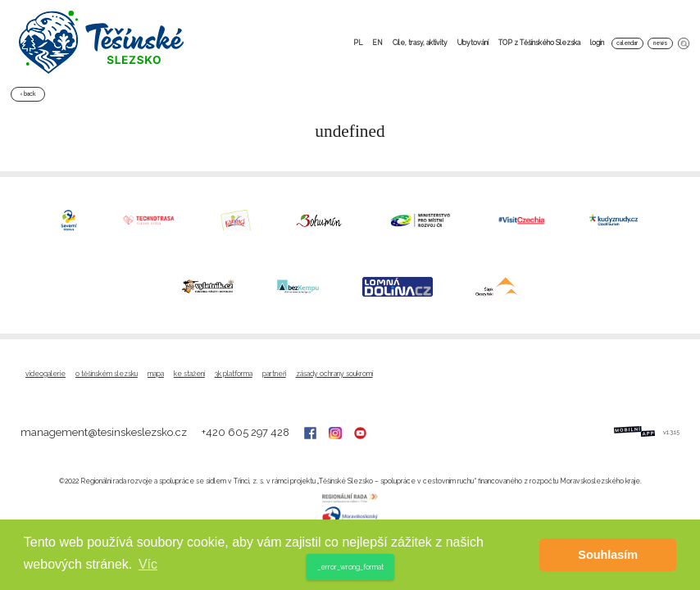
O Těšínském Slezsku (107, 374)
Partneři (274, 374)
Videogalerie (45, 374)
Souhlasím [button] (608, 555)
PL (358, 43)
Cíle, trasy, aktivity (420, 43)
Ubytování (473, 43)
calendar (627, 43)
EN (377, 43)
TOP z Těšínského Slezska (539, 43)
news (660, 43)
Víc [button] (148, 564)
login (597, 43)
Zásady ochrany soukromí (334, 374)
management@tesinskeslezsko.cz (105, 432)
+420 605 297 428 (247, 432)
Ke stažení (189, 374)
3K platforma (234, 374)
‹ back (28, 94)
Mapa (156, 374)
